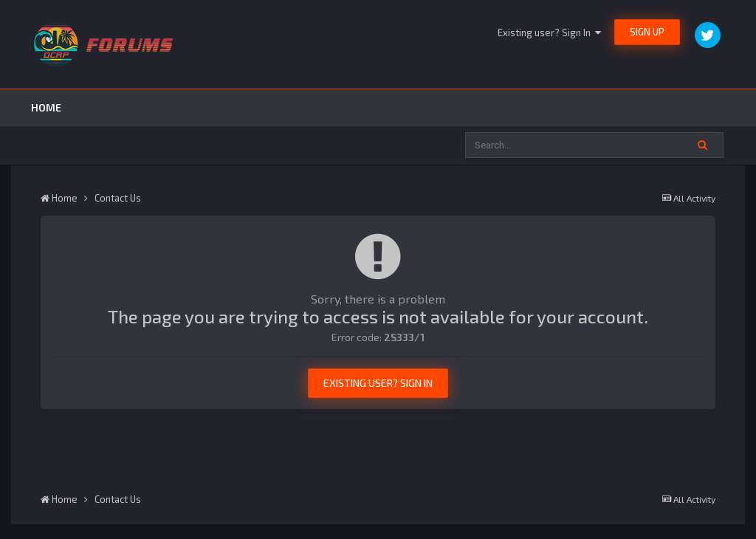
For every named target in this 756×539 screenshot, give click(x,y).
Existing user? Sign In (549, 32)
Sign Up (647, 32)
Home (46, 107)
